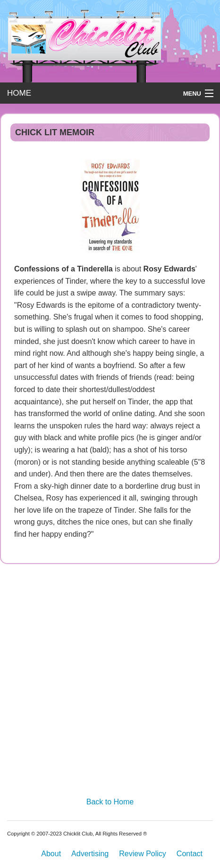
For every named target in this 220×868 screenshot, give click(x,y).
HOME (19, 93)
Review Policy (143, 854)
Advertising (90, 854)
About (51, 854)
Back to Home (110, 802)
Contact (190, 854)
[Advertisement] (110, 683)
